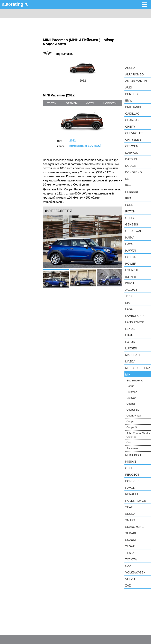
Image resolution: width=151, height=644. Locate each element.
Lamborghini (135, 316)
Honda (130, 257)
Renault (132, 494)
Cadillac (132, 114)
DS (127, 179)
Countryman (134, 416)
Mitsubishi (133, 455)
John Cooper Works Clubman (138, 435)
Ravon (130, 488)
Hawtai (131, 251)
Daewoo (132, 153)
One (129, 442)
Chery (130, 127)
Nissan (131, 462)
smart (130, 520)
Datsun (131, 159)
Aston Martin (136, 81)
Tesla (130, 553)
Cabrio (130, 386)
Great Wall (134, 231)
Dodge (130, 166)
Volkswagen (135, 572)
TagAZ (130, 546)
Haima (130, 237)
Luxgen (131, 348)
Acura (130, 68)
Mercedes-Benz (138, 368)
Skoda (130, 514)
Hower (131, 264)
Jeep (129, 296)
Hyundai (132, 270)
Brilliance (134, 107)
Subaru (131, 533)
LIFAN (129, 335)
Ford (129, 205)
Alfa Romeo (134, 74)
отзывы (72, 103)
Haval (130, 244)
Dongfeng (134, 172)
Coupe (130, 421)
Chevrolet (134, 133)
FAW (128, 185)
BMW (129, 101)
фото (90, 103)
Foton (130, 211)
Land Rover (135, 322)
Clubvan (131, 398)
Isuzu (130, 283)
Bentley (132, 94)
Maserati (133, 355)
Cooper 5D (133, 410)
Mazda (130, 361)
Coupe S (132, 427)
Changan (132, 120)
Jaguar (131, 290)
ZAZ (128, 585)
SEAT (129, 507)
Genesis (132, 224)
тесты (52, 103)
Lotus (130, 342)
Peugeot (132, 475)
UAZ (128, 566)
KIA (128, 303)
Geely (130, 218)
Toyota (131, 559)
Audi (129, 87)
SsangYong (134, 527)
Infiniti (131, 277)
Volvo (130, 579)
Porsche (132, 481)
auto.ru (15, 4)
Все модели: (135, 381)
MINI (128, 374)
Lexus (130, 329)
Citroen (132, 146)
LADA (129, 309)
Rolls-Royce (135, 501)
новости (110, 103)
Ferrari (131, 192)
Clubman (132, 392)
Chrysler (133, 140)
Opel (129, 468)
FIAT (128, 198)
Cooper (131, 404)
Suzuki (130, 540)
